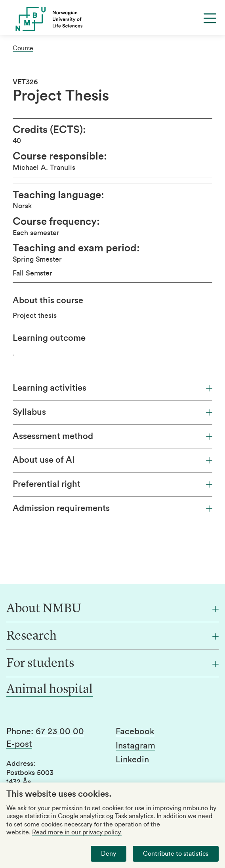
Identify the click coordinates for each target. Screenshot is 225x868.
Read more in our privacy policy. (77, 832)
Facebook (135, 731)
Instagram (135, 746)
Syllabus (113, 412)
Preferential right (113, 484)
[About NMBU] (113, 609)
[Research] (113, 636)
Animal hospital (50, 690)
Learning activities (113, 388)
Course (23, 48)
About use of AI (113, 460)
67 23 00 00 (60, 731)
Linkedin (132, 760)
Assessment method (113, 436)
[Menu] (210, 18)
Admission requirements (113, 508)
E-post (19, 744)
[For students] (113, 664)
